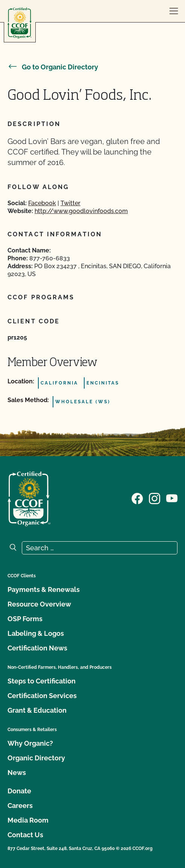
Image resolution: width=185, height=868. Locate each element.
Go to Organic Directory (53, 67)
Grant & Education (37, 710)
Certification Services (42, 696)
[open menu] (174, 11)
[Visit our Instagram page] (155, 498)
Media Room (28, 820)
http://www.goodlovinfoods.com (81, 211)
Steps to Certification (42, 681)
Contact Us (25, 835)
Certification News (37, 648)
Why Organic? (30, 743)
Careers (20, 806)
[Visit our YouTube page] (172, 498)
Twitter (71, 203)
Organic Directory (36, 758)
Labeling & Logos (36, 633)
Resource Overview (39, 604)
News (17, 773)
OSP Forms (25, 619)
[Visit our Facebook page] (137, 498)
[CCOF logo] (20, 23)
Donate (19, 791)
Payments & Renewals (44, 589)
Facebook (42, 203)
